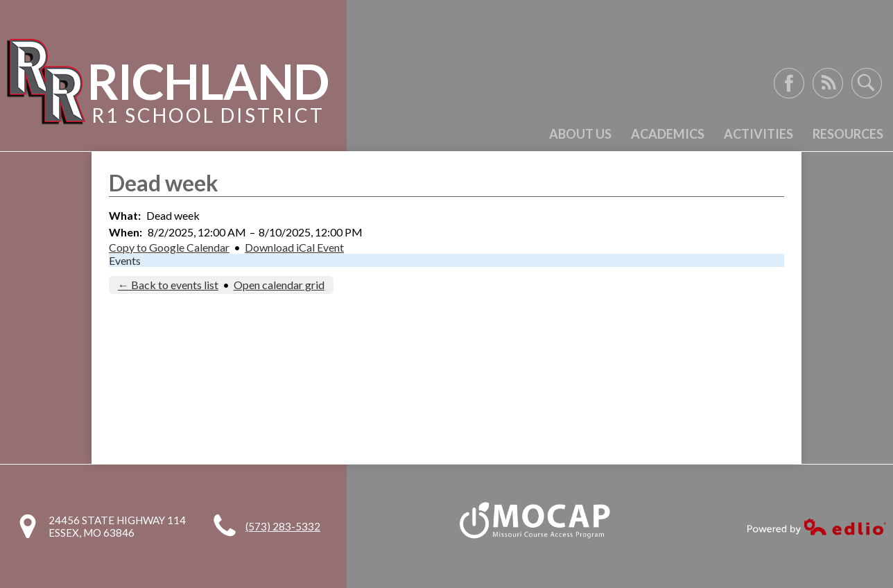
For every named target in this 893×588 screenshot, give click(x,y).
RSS (828, 83)
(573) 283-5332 (283, 526)
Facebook (789, 83)
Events (125, 260)
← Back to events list (168, 285)
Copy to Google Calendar (169, 247)
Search (867, 83)
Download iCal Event (294, 247)
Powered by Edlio (817, 527)
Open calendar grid (279, 285)
